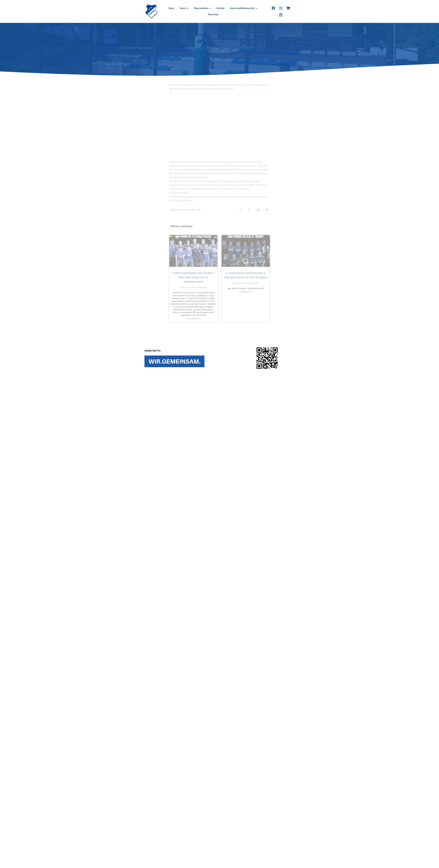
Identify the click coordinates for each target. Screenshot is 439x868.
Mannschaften (203, 8)
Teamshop (213, 14)
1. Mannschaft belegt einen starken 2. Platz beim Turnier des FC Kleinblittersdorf (193, 277)
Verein (184, 8)
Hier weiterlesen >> (193, 319)
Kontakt (221, 8)
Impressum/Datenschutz (244, 8)
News (171, 8)
